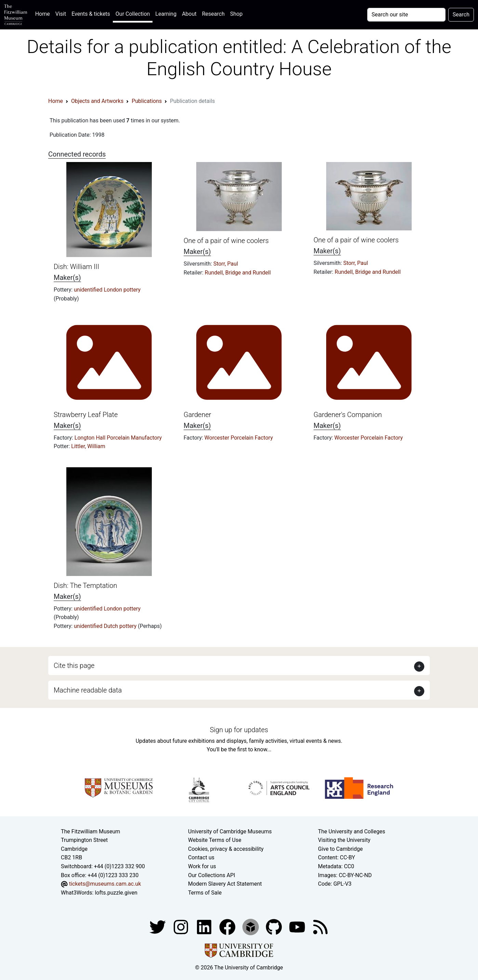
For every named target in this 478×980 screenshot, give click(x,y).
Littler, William (88, 446)
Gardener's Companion (348, 415)
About (189, 14)
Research (213, 14)
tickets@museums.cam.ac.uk (105, 884)
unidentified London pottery (107, 290)
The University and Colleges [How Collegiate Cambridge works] (351, 831)
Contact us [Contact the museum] (201, 857)
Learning (166, 14)
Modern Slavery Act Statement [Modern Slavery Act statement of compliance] (225, 884)
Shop (236, 14)
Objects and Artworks (97, 101)
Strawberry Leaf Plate (86, 415)
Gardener (197, 415)
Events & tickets (91, 14)
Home (44, 13)
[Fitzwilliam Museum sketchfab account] (251, 927)
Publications (147, 101)
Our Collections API (212, 875)
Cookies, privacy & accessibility (226, 849)
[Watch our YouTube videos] (298, 927)
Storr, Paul (226, 264)
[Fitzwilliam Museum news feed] (320, 927)
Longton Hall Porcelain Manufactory (118, 438)
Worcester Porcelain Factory (239, 438)
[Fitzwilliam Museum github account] (275, 927)
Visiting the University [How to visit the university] (344, 840)
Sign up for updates (239, 730)
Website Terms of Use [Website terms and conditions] (215, 840)
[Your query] (406, 15)
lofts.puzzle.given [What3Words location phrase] (116, 893)
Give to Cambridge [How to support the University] (340, 849)
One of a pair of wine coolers (226, 241)
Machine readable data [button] (88, 690)
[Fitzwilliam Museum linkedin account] (228, 927)
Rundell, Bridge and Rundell (238, 273)
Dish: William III (76, 267)
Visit (61, 14)
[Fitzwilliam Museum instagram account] (182, 927)
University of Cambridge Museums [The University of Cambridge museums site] (230, 831)
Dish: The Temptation (85, 586)
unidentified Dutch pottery (106, 626)
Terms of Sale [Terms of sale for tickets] (205, 893)
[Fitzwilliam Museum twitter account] (158, 927)
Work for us (202, 866)
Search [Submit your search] (461, 15)
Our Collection (133, 14)
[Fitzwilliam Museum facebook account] (205, 927)
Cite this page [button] (74, 666)
